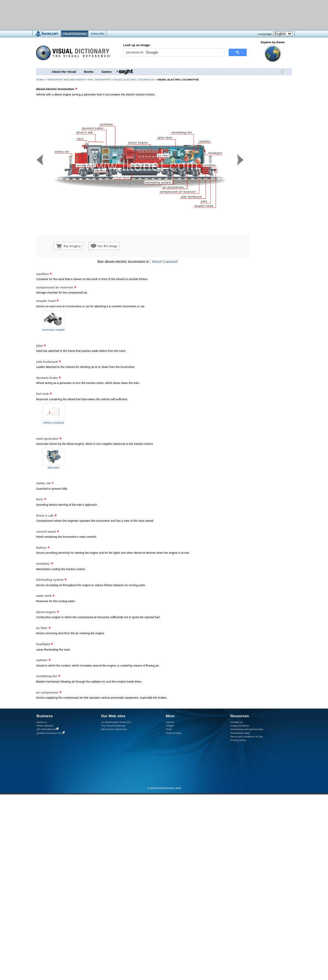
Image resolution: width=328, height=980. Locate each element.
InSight (170, 726)
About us (42, 722)
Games (106, 72)
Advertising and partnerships (247, 729)
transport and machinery (66, 80)
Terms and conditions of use (246, 737)
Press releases (45, 726)
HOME (40, 80)
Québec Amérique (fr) (49, 733)
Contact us (237, 722)
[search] (174, 52)
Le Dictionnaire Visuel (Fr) (116, 722)
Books (89, 72)
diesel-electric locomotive (134, 80)
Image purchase (240, 726)
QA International (46, 729)
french (157, 262)
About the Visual (64, 72)
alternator (53, 468)
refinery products (53, 423)
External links (174, 733)
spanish (172, 262)
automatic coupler (53, 330)
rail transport (99, 80)
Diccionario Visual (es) (114, 729)
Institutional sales (240, 733)
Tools (169, 729)
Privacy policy (238, 740)
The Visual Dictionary (113, 726)
